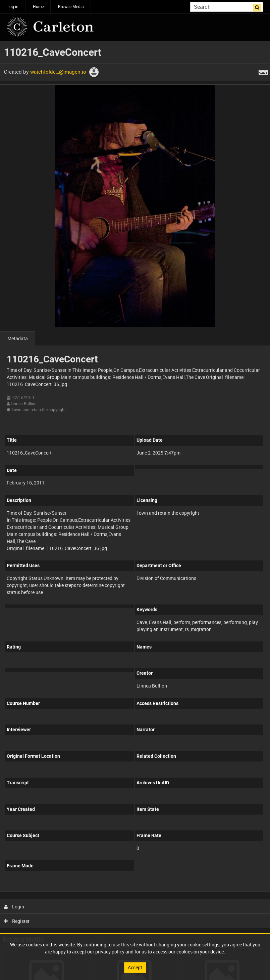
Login (14, 907)
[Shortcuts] (263, 71)
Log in (13, 6)
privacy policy (110, 952)
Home (38, 6)
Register (17, 921)
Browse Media (71, 6)
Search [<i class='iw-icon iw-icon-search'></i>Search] (259, 6)
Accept (135, 967)
